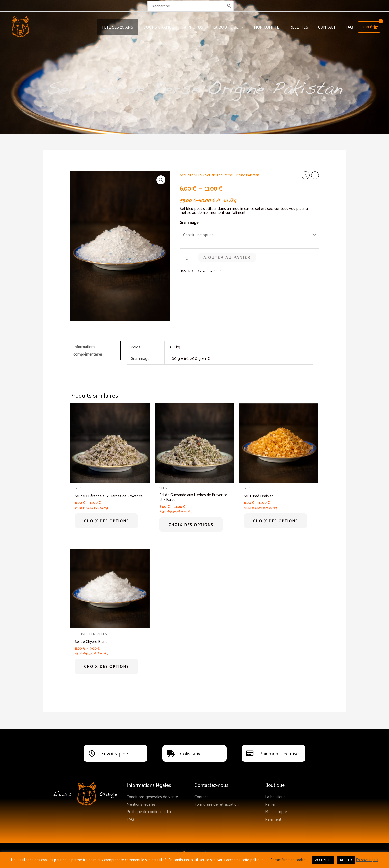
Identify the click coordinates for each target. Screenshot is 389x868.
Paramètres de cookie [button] (288, 860)
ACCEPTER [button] (323, 860)
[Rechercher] (229, 6)
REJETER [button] (346, 860)
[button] (161, 180)
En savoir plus (367, 860)
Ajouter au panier (227, 257)
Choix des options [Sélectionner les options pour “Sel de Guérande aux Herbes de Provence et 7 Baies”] (192, 525)
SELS (198, 175)
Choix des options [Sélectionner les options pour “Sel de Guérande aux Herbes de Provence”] (107, 525)
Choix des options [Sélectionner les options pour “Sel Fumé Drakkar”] (276, 521)
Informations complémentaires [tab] (88, 350)
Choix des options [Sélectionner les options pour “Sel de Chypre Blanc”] (107, 668)
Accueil (185, 175)
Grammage (189, 222)
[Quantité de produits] (187, 258)
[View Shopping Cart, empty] (368, 27)
